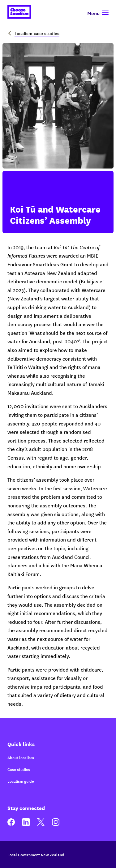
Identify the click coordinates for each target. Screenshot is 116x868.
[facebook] (11, 824)
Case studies (19, 769)
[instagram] (56, 824)
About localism (21, 758)
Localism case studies (33, 33)
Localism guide (21, 781)
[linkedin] (26, 824)
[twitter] (41, 824)
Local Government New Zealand (36, 855)
